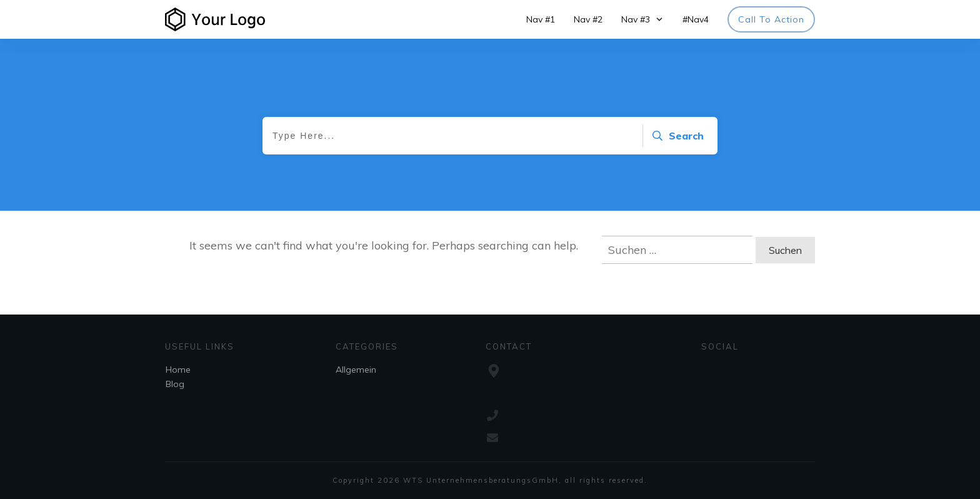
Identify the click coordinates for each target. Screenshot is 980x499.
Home (178, 370)
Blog (175, 384)
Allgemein (356, 370)
